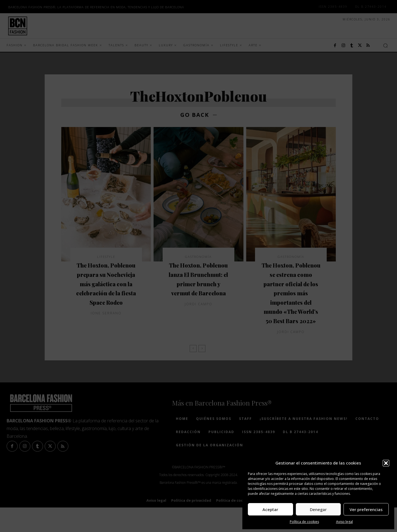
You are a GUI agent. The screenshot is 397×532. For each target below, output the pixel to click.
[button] (386, 463)
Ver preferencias (366, 509)
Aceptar (270, 509)
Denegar (318, 509)
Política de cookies (304, 522)
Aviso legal (344, 522)
